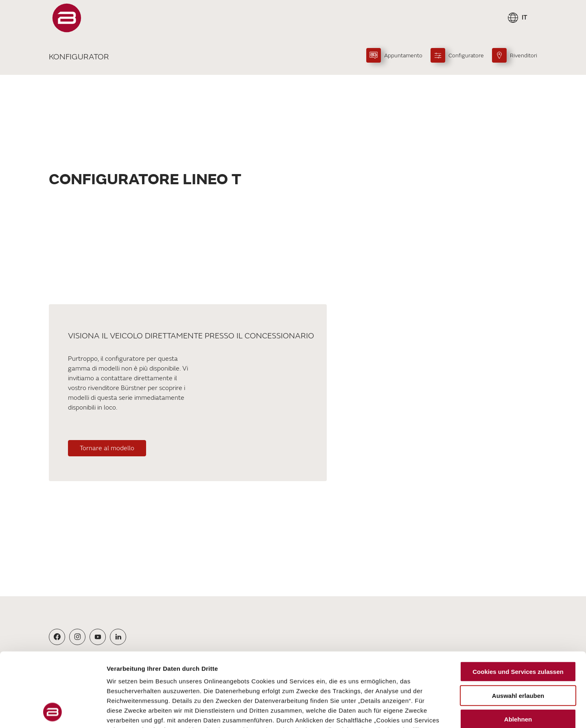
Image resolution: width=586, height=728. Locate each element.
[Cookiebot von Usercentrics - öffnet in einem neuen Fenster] (53, 712)
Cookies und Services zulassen (518, 603)
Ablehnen (518, 650)
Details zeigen (433, 712)
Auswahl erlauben (518, 626)
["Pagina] (67, 18)
